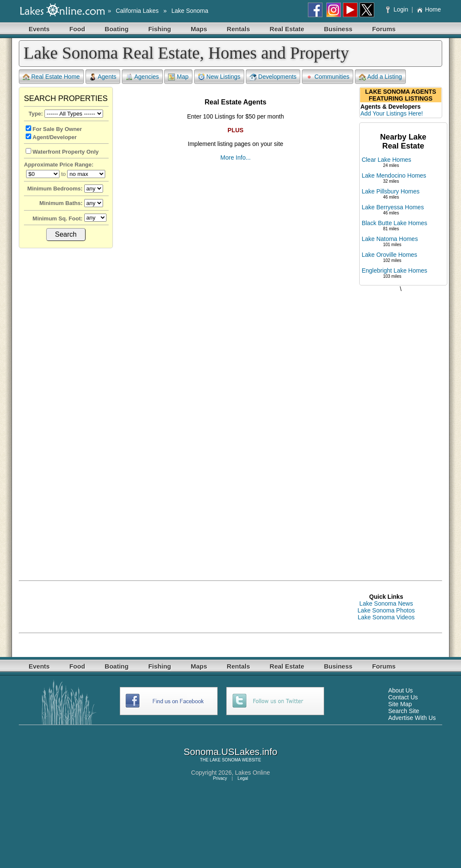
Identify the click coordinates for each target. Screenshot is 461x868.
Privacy (220, 778)
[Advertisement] (401, 428)
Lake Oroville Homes (390, 255)
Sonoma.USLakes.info (231, 752)
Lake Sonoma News (386, 603)
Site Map (400, 704)
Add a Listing (380, 77)
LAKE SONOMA (225, 760)
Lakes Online (253, 773)
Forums (384, 29)
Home (429, 9)
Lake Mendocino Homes (394, 175)
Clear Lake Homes (387, 160)
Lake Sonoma (190, 11)
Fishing (160, 29)
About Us (401, 690)
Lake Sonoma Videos (386, 617)
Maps (199, 29)
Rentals (238, 29)
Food (77, 29)
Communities (328, 77)
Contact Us (403, 697)
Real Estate (287, 29)
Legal (243, 778)
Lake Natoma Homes (390, 239)
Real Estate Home (51, 77)
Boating (117, 29)
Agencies (142, 77)
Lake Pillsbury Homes (391, 191)
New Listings (219, 77)
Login (398, 9)
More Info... (235, 158)
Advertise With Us (412, 718)
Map (178, 77)
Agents (103, 77)
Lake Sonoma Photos (386, 610)
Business (338, 29)
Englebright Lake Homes (395, 271)
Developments (273, 77)
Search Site (404, 711)
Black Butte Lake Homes (395, 223)
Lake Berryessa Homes (393, 207)
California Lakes (137, 11)
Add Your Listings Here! (392, 113)
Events (39, 29)
